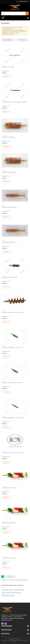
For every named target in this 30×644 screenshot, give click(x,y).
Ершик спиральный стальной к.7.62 (13, 453)
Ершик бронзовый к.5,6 (9, 207)
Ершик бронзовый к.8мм (10, 277)
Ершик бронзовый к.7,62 (9, 242)
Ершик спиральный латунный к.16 (13, 312)
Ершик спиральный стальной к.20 (13, 383)
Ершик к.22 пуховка (8, 67)
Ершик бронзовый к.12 (9, 137)
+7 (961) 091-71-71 (23, 1)
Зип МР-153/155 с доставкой (8, 595)
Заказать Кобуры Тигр (19, 590)
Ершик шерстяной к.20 (9, 558)
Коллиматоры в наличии (7, 590)
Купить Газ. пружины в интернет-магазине (11, 593)
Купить (6, 76)
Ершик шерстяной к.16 (9, 523)
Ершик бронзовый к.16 (9, 172)
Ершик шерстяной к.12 (9, 488)
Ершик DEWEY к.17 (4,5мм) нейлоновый (14, 102)
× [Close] (27, 27)
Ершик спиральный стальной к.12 (13, 348)
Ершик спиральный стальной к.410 (13, 418)
